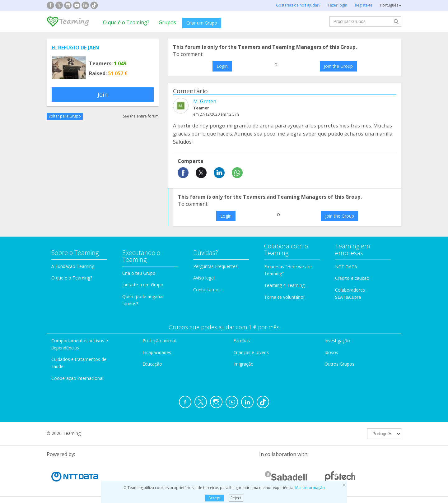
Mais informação (310, 488)
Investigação (337, 341)
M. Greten (205, 101)
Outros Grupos (339, 364)
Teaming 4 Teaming (284, 285)
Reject (236, 498)
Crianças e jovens (251, 352)
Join (103, 95)
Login (222, 66)
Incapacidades (157, 352)
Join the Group (338, 66)
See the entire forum (141, 116)
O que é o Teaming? (126, 22)
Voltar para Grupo (65, 116)
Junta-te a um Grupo (143, 285)
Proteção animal (159, 341)
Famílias (242, 341)
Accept (215, 498)
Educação (152, 364)
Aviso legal (204, 278)
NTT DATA (346, 267)
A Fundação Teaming (73, 266)
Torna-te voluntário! (284, 297)
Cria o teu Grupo (139, 273)
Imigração (243, 364)
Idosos (331, 352)
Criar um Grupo (202, 23)
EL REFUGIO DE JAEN (75, 48)
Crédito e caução (352, 278)
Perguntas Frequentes (215, 266)
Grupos (167, 22)
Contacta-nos (207, 290)
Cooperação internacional (77, 378)
